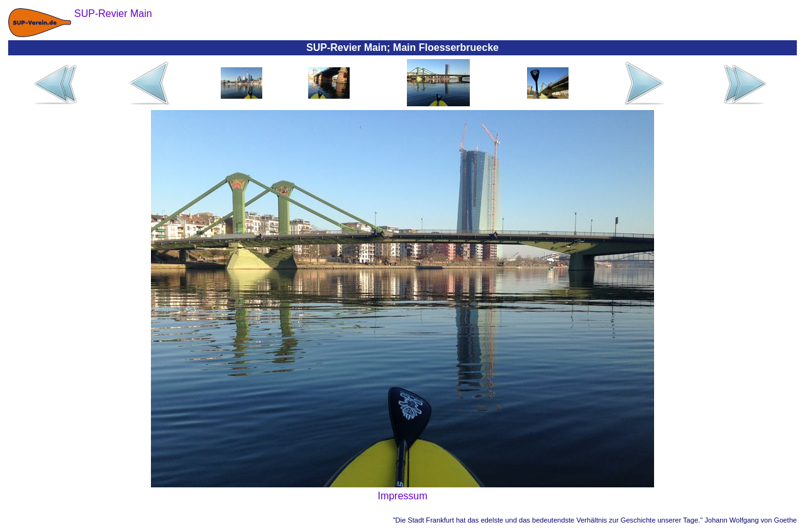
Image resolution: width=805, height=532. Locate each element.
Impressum (402, 496)
